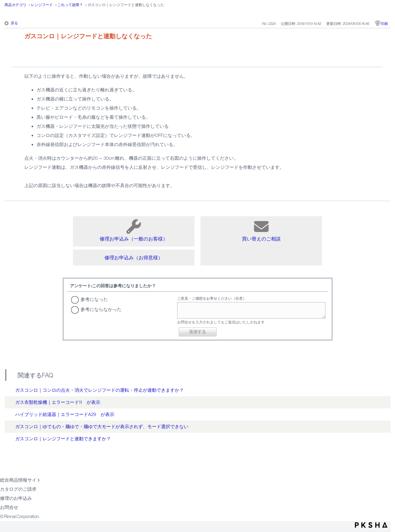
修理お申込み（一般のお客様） (134, 230)
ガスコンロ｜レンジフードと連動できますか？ (63, 439)
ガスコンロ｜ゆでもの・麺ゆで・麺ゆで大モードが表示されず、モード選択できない (102, 426)
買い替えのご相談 (261, 230)
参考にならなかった (101, 309)
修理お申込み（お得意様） (134, 257)
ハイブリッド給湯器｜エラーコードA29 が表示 (65, 414)
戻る (14, 23)
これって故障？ (70, 5)
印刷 (384, 24)
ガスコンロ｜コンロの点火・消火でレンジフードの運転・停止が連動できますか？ (100, 390)
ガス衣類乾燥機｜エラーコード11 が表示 (58, 402)
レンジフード (42, 5)
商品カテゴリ (15, 5)
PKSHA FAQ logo (371, 525)
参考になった (94, 299)
